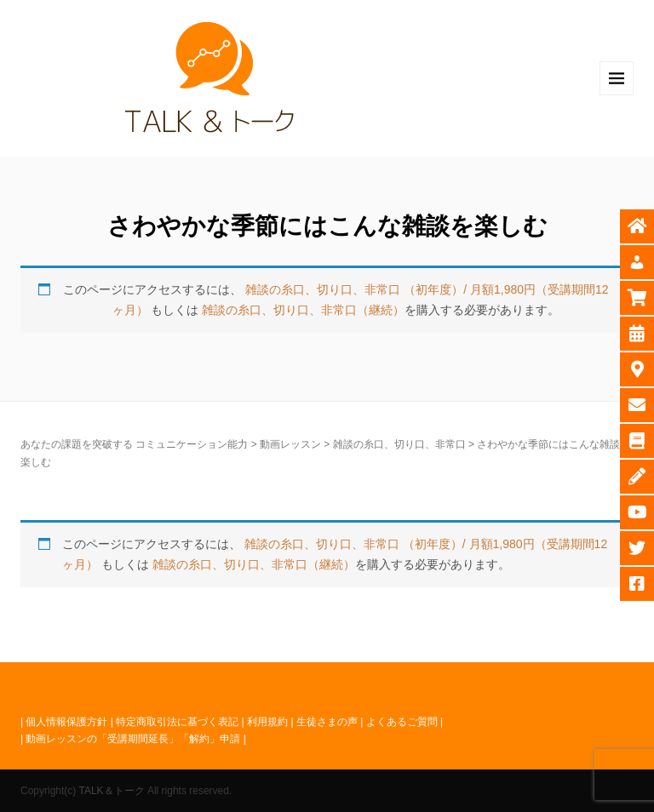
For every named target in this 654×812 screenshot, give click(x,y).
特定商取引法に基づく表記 (177, 722)
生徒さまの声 (327, 722)
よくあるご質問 (402, 722)
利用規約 (267, 722)
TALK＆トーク (111, 791)
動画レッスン (290, 444)
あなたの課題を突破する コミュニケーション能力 (134, 444)
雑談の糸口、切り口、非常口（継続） (303, 310)
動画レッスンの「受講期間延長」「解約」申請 (133, 739)
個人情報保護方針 (66, 722)
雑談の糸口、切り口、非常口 (399, 444)
